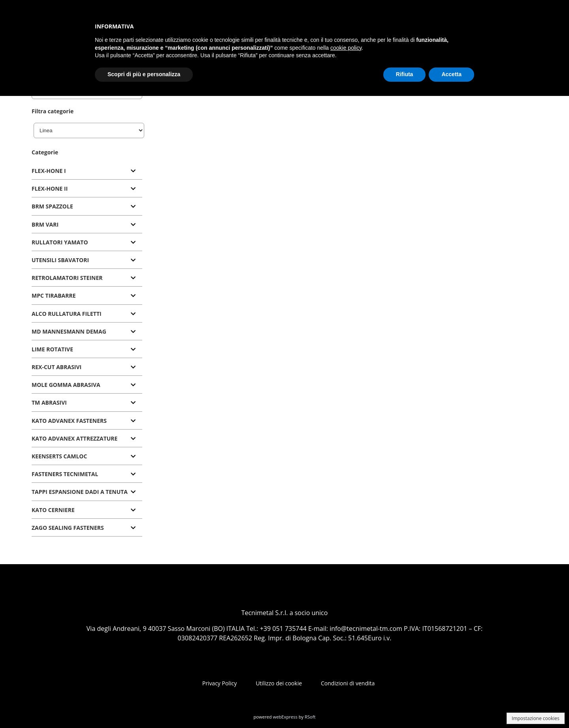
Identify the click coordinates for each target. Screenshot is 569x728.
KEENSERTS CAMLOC (59, 456)
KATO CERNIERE (53, 510)
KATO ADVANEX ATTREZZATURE (74, 438)
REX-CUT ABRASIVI (57, 367)
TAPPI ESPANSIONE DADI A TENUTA (80, 492)
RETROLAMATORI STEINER (67, 278)
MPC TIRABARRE (54, 296)
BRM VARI (45, 224)
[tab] (87, 171)
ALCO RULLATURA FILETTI (67, 314)
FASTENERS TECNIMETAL (65, 474)
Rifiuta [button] (405, 74)
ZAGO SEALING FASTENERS (68, 528)
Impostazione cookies (536, 718)
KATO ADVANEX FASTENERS (69, 421)
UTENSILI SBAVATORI (60, 260)
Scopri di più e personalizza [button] (144, 74)
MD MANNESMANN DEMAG (69, 331)
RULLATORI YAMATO (60, 242)
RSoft (310, 717)
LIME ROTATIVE (52, 349)
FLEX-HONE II (50, 189)
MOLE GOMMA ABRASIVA (66, 385)
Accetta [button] (451, 74)
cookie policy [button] (346, 48)
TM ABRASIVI (49, 402)
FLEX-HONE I (49, 171)
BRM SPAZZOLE (52, 206)
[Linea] (89, 130)
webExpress (285, 717)
